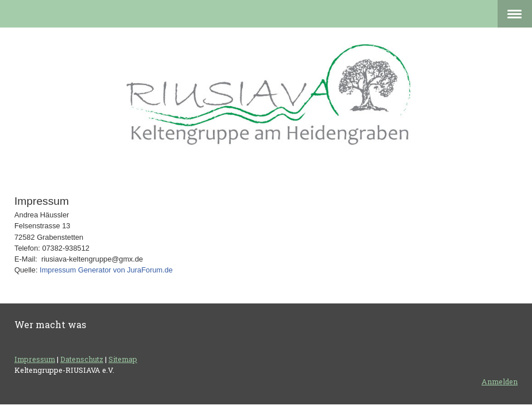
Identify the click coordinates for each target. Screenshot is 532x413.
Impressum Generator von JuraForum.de (106, 270)
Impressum (35, 359)
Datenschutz (82, 359)
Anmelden (500, 381)
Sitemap (123, 359)
